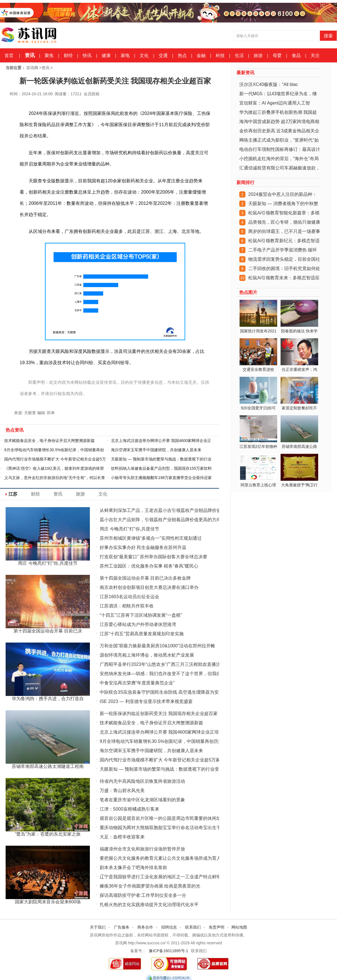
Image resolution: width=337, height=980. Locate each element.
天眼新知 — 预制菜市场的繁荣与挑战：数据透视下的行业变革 (162, 769)
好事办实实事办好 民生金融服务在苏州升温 (143, 547)
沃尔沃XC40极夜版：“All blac (269, 84)
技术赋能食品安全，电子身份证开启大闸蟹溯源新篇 (49, 441)
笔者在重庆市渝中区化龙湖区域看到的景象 (142, 800)
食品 (296, 55)
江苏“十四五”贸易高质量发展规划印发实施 (142, 634)
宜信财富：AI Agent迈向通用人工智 (275, 103)
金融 (201, 55)
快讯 (87, 55)
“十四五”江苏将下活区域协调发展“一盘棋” (141, 615)
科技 (220, 55)
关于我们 (98, 927)
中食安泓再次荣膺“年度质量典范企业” (137, 683)
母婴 (277, 55)
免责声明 (217, 927)
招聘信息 (169, 927)
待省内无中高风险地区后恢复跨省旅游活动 (142, 781)
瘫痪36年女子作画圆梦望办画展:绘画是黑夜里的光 (150, 886)
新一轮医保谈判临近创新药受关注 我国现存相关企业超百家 (159, 714)
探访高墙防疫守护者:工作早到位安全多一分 (143, 895)
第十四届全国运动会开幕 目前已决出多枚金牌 (145, 578)
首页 (9, 55)
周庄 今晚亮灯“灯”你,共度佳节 (129, 529)
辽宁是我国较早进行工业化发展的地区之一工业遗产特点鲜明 (160, 877)
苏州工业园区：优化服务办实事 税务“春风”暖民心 (149, 566)
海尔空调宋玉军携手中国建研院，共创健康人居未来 (156, 450)
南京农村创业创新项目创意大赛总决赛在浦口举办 (149, 587)
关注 (315, 55)
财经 (68, 55)
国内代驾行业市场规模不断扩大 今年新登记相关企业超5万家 (160, 760)
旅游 (258, 55)
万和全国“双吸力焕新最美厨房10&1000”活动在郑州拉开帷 (157, 646)
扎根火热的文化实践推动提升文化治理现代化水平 (149, 905)
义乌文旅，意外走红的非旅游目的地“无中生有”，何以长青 (55, 478)
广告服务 (122, 927)
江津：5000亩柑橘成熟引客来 (129, 809)
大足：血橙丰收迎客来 (122, 837)
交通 (163, 55)
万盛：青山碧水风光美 (122, 790)
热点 (182, 55)
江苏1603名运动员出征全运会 (129, 597)
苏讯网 (32, 68)
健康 (106, 55)
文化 (144, 55)
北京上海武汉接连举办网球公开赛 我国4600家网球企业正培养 (161, 732)
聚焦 (49, 55)
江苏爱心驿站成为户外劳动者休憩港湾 (138, 624)
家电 (125, 55)
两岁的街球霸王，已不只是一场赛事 (284, 231)
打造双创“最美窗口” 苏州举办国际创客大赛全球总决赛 (153, 557)
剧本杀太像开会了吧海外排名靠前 (133, 867)
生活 (239, 55)
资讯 (30, 55)
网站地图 (239, 927)
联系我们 (193, 927)
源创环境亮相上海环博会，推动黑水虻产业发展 (147, 655)
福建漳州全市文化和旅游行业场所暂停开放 (142, 849)
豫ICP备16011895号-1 (168, 951)
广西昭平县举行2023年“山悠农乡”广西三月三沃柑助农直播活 (160, 664)
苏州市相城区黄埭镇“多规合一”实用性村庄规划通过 (151, 538)
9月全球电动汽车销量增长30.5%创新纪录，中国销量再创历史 (161, 741)
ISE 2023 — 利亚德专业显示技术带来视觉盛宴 (146, 701)
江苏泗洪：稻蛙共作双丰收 (127, 606)
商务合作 (145, 927)
